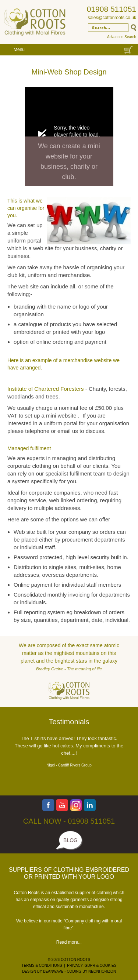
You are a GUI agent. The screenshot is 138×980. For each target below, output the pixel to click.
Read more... (69, 942)
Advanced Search (122, 37)
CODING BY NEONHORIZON (91, 971)
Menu (19, 50)
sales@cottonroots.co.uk (112, 18)
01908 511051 (112, 9)
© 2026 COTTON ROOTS (69, 960)
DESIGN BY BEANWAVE (43, 971)
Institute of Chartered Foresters (46, 389)
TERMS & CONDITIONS (42, 966)
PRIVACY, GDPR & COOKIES (92, 966)
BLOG (70, 840)
